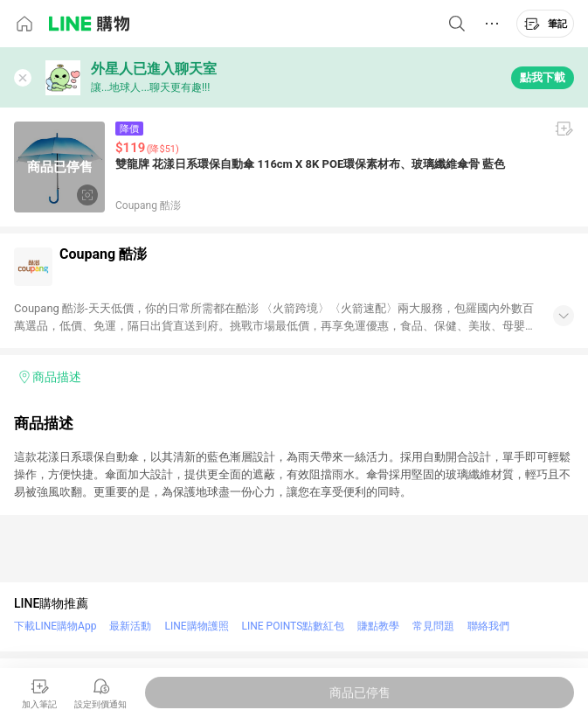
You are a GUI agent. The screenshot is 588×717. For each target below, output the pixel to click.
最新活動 (130, 626)
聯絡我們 (488, 626)
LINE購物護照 (196, 626)
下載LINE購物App (55, 626)
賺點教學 (378, 626)
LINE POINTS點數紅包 (294, 626)
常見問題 (433, 626)
